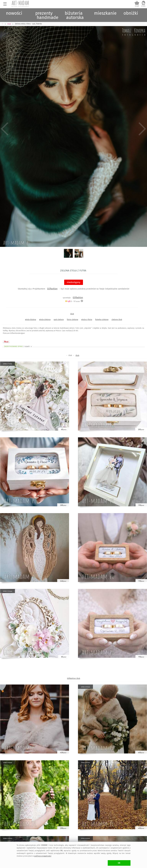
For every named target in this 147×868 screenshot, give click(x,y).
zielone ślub (117, 319)
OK (119, 863)
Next (142, 129)
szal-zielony (59, 319)
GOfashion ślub (74, 678)
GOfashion (52, 289)
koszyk (137, 6)
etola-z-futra (87, 319)
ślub (72, 314)
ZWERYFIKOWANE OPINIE (18, 346)
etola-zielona (45, 319)
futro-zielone (73, 319)
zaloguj (143, 6)
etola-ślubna (31, 319)
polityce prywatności (43, 856)
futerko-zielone (102, 319)
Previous (5, 129)
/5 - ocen (72, 301)
